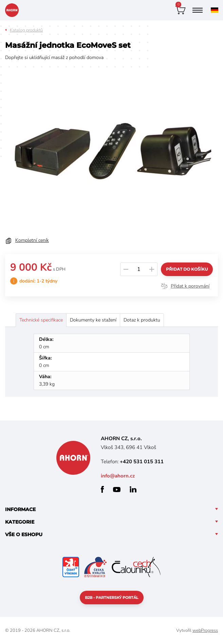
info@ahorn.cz (118, 476)
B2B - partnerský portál (112, 598)
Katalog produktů (26, 30)
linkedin (133, 489)
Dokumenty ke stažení (93, 320)
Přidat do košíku (187, 269)
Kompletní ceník (32, 240)
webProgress (205, 630)
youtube (117, 490)
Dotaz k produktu (142, 320)
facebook (102, 489)
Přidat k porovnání (190, 286)
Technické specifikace (41, 320)
